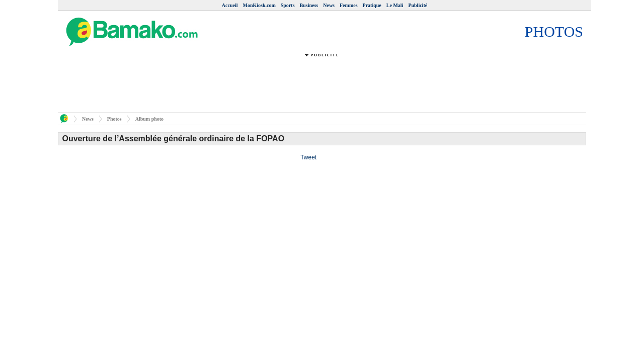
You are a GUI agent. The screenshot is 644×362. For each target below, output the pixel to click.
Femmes (349, 5)
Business (309, 5)
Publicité (418, 5)
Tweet (308, 157)
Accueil (230, 5)
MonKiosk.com (259, 5)
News (329, 5)
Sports (288, 5)
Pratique (372, 5)
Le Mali (395, 5)
